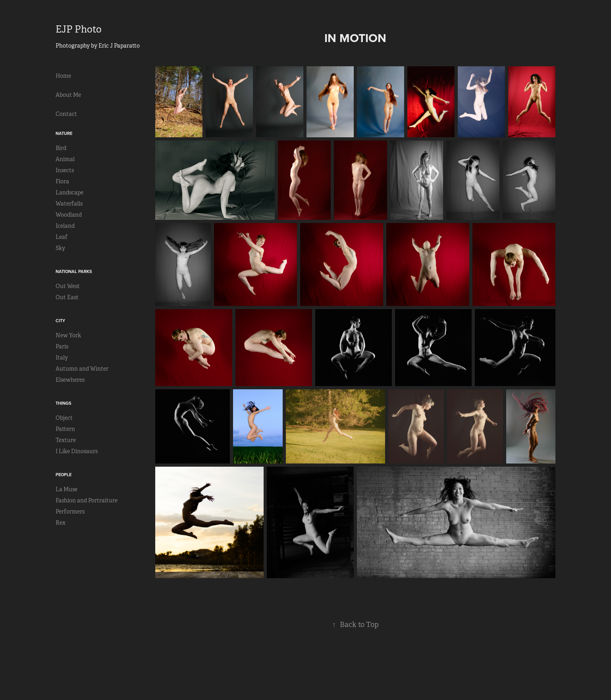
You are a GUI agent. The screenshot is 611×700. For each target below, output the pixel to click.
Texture (66, 440)
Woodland (69, 215)
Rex (61, 523)
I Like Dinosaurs (77, 451)
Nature (64, 133)
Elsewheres (70, 380)
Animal (65, 159)
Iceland (65, 226)
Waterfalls (69, 204)
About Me (68, 95)
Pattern (65, 429)
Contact (66, 114)
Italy (62, 358)
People (64, 475)
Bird (61, 148)
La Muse (66, 489)
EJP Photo (79, 29)
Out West (68, 286)
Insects (65, 170)
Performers (70, 512)
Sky (60, 248)
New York (68, 335)
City (60, 321)
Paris (62, 346)
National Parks (74, 271)
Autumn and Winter (82, 369)
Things (64, 403)
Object (64, 418)
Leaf (62, 237)
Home (63, 76)
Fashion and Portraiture (87, 500)
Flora (62, 181)
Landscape (69, 192)
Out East (67, 297)
